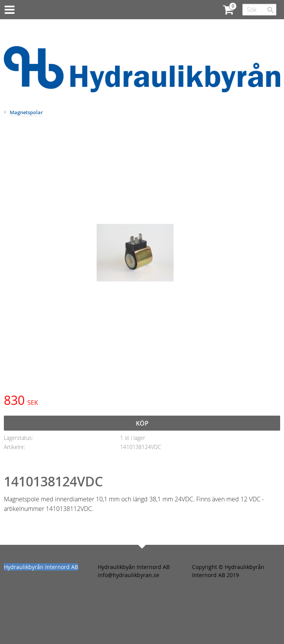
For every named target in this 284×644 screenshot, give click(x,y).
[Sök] (271, 10)
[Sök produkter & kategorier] (259, 10)
